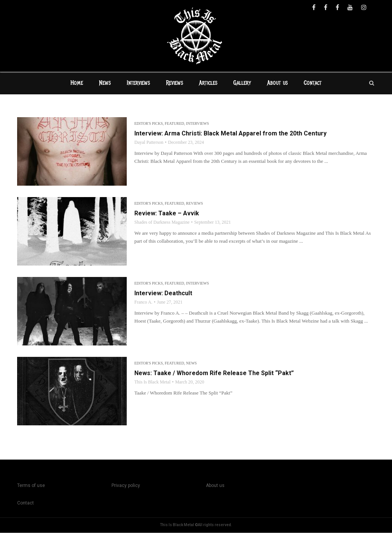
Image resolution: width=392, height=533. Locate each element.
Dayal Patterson (149, 143)
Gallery (242, 84)
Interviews (138, 84)
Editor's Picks (149, 124)
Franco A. (143, 303)
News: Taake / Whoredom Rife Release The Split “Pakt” (214, 374)
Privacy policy (126, 486)
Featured (174, 124)
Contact (313, 84)
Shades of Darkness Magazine (162, 223)
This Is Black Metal (152, 383)
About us (277, 84)
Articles (208, 84)
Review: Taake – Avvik (167, 214)
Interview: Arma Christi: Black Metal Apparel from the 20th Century (230, 134)
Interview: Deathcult (163, 294)
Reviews (174, 84)
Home (77, 84)
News (105, 84)
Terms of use (31, 486)
